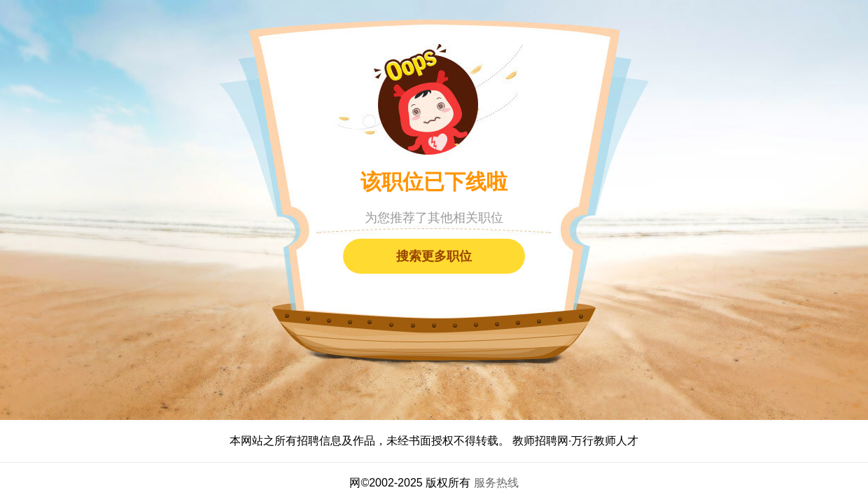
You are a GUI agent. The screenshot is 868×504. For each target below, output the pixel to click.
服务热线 (496, 483)
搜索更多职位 (434, 256)
